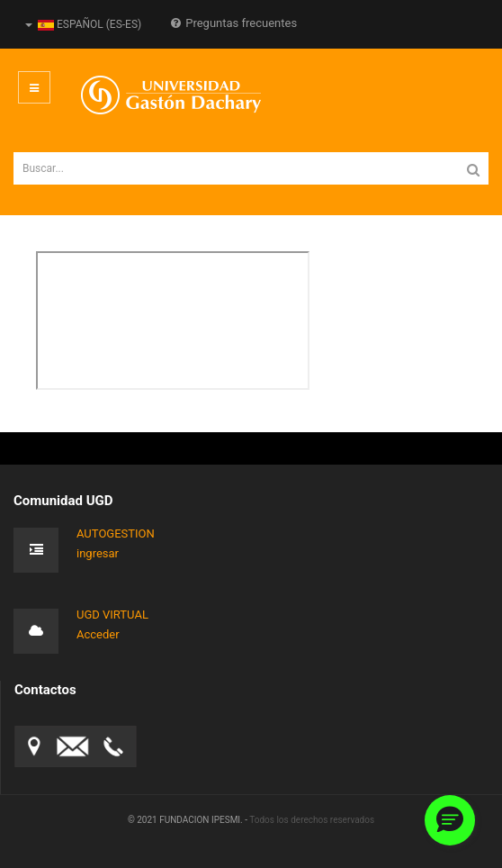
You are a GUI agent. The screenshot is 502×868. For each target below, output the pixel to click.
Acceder (98, 634)
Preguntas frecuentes (234, 23)
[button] (450, 820)
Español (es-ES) (83, 24)
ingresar (98, 553)
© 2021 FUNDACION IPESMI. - (188, 820)
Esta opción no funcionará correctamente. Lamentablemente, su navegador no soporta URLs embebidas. (173, 321)
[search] (251, 168)
